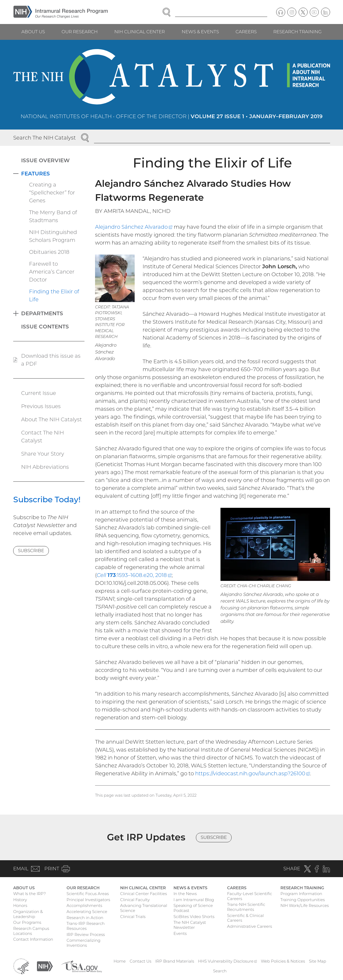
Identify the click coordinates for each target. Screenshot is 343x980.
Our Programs (27, 922)
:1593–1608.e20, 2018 (134, 575)
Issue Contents (45, 327)
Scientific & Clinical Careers (245, 918)
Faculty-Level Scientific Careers (250, 896)
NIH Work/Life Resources (305, 905)
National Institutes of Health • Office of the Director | (172, 116)
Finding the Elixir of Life (54, 295)
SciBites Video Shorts (194, 917)
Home (120, 961)
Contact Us (140, 961)
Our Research (80, 32)
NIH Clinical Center (140, 32)
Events (180, 933)
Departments (42, 313)
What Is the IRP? (29, 894)
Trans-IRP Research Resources (86, 926)
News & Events (200, 32)
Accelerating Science (87, 912)
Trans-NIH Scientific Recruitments (246, 907)
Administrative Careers (250, 926)
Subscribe (31, 551)
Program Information (301, 894)
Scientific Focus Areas (88, 894)
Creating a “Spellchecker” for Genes (52, 193)
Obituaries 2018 (49, 252)
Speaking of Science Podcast (193, 908)
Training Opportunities (303, 900)
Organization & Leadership (28, 914)
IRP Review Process (86, 934)
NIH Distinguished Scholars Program (53, 236)
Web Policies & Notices (283, 961)
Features (36, 174)
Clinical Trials (133, 917)
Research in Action (85, 918)
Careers (246, 32)
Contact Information (33, 939)
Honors (20, 905)
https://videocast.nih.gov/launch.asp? (253, 773)
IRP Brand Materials (175, 961)
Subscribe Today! (47, 499)
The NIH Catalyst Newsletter (190, 925)
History (20, 900)
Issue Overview (45, 160)
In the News (185, 894)
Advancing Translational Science (144, 908)
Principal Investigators (88, 900)
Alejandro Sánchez (134, 227)
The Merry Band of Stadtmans (53, 216)
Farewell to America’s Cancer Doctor (52, 272)
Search (220, 971)
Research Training (297, 32)
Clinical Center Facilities (144, 894)
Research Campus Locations (31, 931)
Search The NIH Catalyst (44, 138)
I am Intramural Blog (194, 900)
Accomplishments (84, 905)
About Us (33, 32)
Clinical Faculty (135, 900)
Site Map (318, 961)
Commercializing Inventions (83, 943)
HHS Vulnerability (228, 961)
